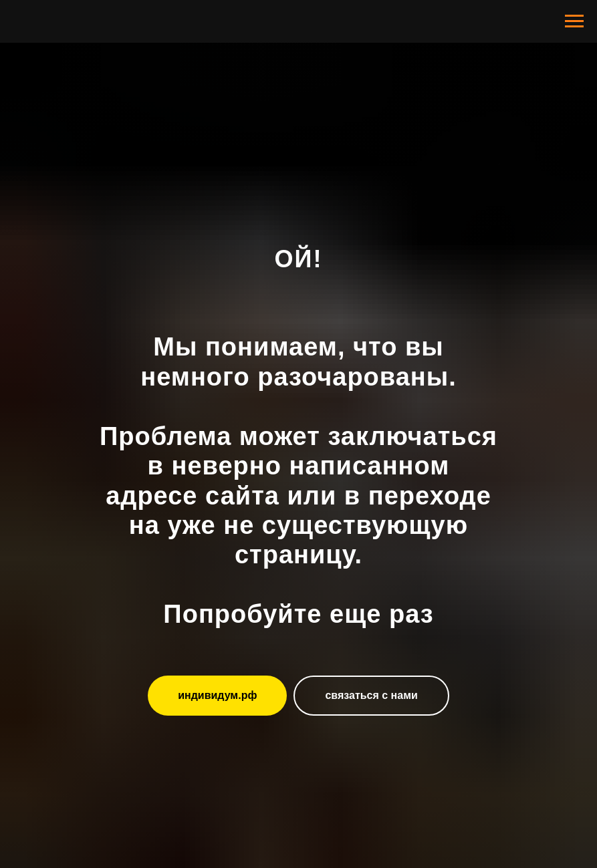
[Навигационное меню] (574, 21)
